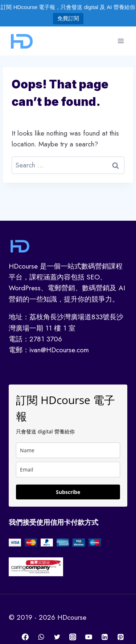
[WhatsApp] (41, 637)
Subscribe (68, 492)
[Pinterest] (120, 637)
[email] (68, 470)
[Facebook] (25, 637)
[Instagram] (73, 637)
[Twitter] (57, 637)
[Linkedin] (104, 637)
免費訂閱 (68, 18)
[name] (68, 450)
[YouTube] (89, 637)
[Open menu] (121, 41)
